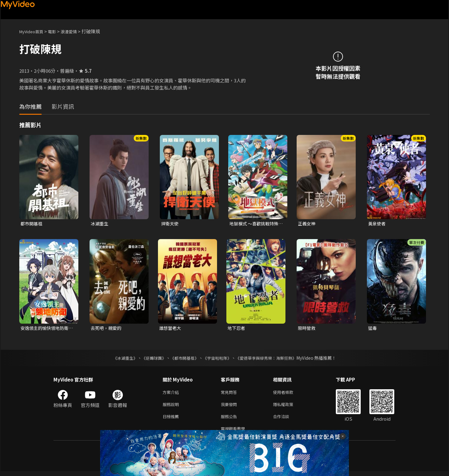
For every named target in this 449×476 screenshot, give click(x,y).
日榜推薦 (172, 420)
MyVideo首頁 (33, 31)
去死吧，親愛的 (107, 329)
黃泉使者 (377, 224)
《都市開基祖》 (183, 359)
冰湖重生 (100, 224)
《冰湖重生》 (120, 359)
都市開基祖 (32, 224)
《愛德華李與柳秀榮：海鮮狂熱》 (270, 359)
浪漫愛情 (76, 31)
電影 (57, 31)
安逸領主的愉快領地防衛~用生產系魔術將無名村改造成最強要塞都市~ (47, 329)
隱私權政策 (288, 407)
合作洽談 (286, 420)
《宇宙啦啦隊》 (218, 359)
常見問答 (230, 394)
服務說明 (172, 407)
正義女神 (307, 224)
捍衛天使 (170, 224)
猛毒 (373, 329)
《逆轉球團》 (150, 359)
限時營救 (307, 329)
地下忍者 (237, 329)
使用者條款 (288, 394)
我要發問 (230, 407)
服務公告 (230, 420)
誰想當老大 (171, 329)
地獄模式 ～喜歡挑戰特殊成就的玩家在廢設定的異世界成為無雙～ (256, 224)
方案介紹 (172, 394)
